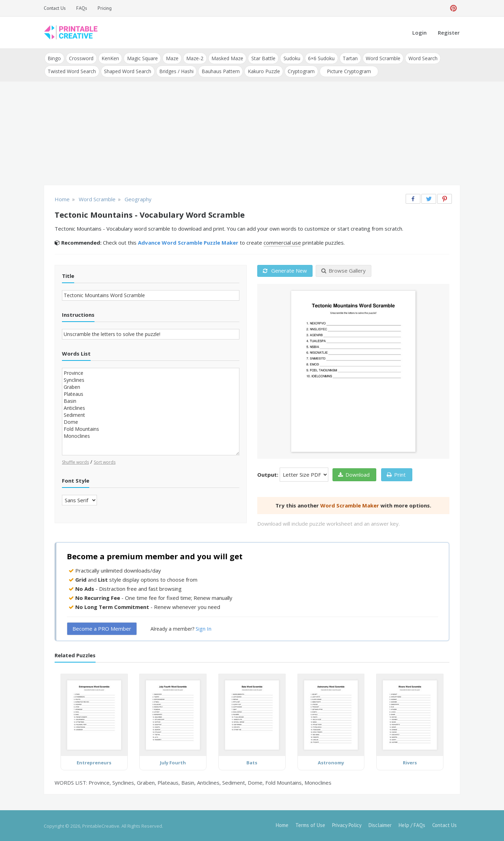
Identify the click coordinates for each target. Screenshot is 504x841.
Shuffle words (75, 461)
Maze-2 (193, 58)
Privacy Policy (347, 824)
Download (354, 474)
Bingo (54, 58)
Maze (171, 58)
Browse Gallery (344, 270)
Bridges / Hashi (176, 71)
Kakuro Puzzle (262, 71)
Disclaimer (380, 824)
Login (419, 33)
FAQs (82, 8)
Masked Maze (226, 58)
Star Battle (261, 58)
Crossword (81, 58)
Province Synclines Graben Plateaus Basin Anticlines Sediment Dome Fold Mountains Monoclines (151, 411)
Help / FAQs (412, 824)
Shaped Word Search (127, 71)
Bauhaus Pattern (220, 71)
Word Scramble (380, 58)
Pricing (105, 8)
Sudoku (289, 58)
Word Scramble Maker (350, 504)
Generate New (285, 270)
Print (396, 474)
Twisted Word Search (72, 71)
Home (282, 824)
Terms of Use (310, 824)
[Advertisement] (252, 133)
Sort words (105, 461)
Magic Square (141, 58)
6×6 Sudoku (319, 58)
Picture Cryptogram (347, 71)
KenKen (110, 58)
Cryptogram (300, 71)
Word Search (419, 58)
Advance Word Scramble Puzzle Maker (188, 242)
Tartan (347, 58)
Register (449, 33)
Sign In (204, 628)
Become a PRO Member (102, 628)
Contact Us (55, 8)
